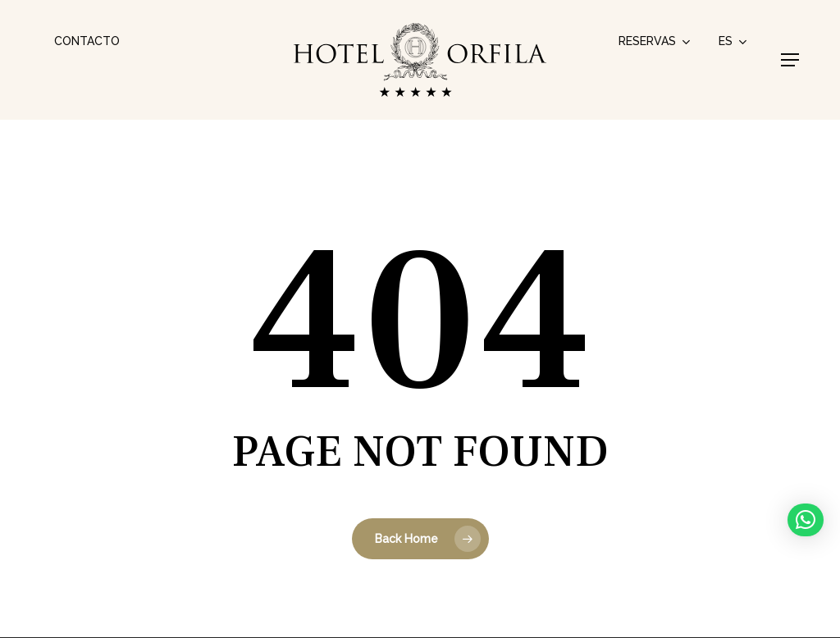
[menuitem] (734, 41)
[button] (790, 60)
